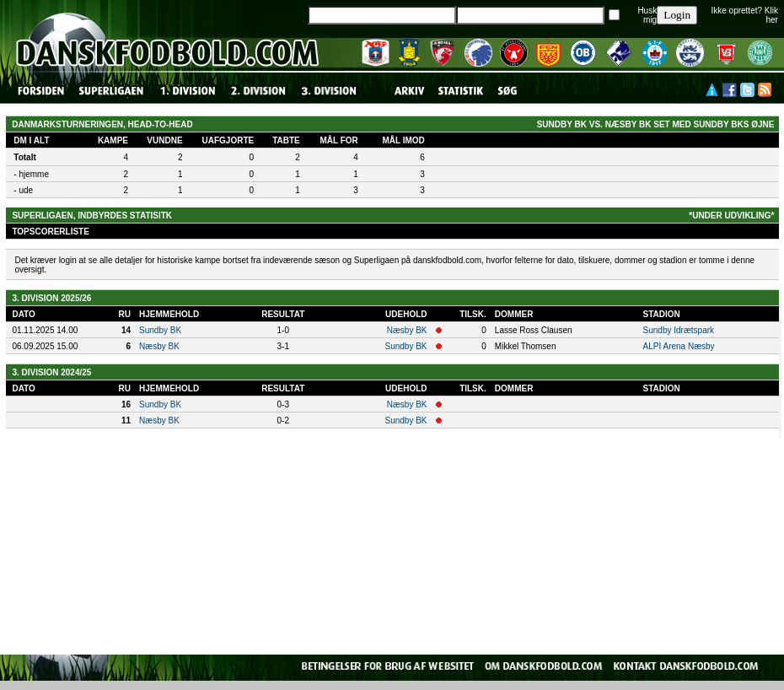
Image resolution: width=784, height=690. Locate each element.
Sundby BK (160, 330)
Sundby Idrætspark (679, 330)
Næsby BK (407, 330)
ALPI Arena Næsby (679, 346)
